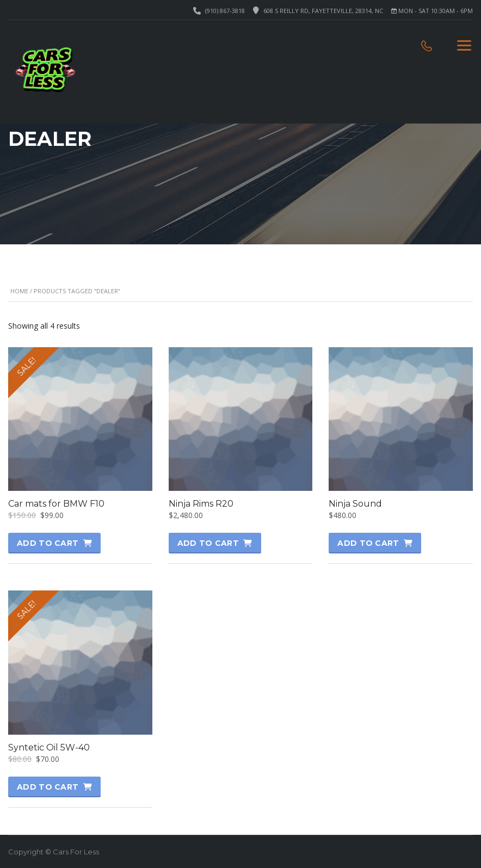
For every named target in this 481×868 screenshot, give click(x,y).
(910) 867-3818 (225, 11)
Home (19, 291)
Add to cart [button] (48, 543)
